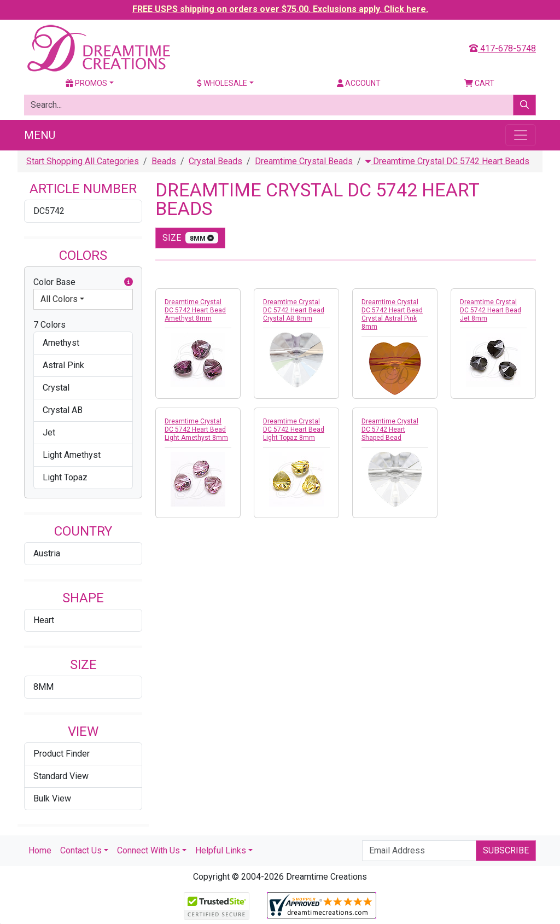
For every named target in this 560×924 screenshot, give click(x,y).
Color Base (83, 282)
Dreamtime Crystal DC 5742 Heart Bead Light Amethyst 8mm (196, 429)
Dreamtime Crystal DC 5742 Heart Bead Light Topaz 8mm (294, 429)
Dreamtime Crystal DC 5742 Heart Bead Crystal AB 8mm (294, 310)
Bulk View (52, 798)
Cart (479, 83)
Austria (47, 553)
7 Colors (49, 325)
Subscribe (506, 850)
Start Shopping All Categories (83, 161)
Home (40, 850)
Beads (164, 161)
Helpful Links (221, 850)
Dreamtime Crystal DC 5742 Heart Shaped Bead (390, 429)
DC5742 (49, 211)
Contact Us (81, 850)
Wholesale (222, 83)
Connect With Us (148, 850)
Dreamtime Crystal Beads (304, 161)
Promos (86, 83)
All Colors (59, 299)
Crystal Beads (215, 161)
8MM (43, 687)
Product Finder (62, 754)
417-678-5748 (503, 48)
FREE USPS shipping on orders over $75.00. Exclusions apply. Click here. (280, 9)
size (190, 238)
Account (359, 83)
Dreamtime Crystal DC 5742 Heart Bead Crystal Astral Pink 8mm (392, 314)
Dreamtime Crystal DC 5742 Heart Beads (447, 161)
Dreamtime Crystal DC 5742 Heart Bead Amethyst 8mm (195, 310)
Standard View (61, 776)
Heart (44, 620)
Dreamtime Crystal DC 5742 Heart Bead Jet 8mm (491, 310)
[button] (129, 282)
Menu (40, 135)
